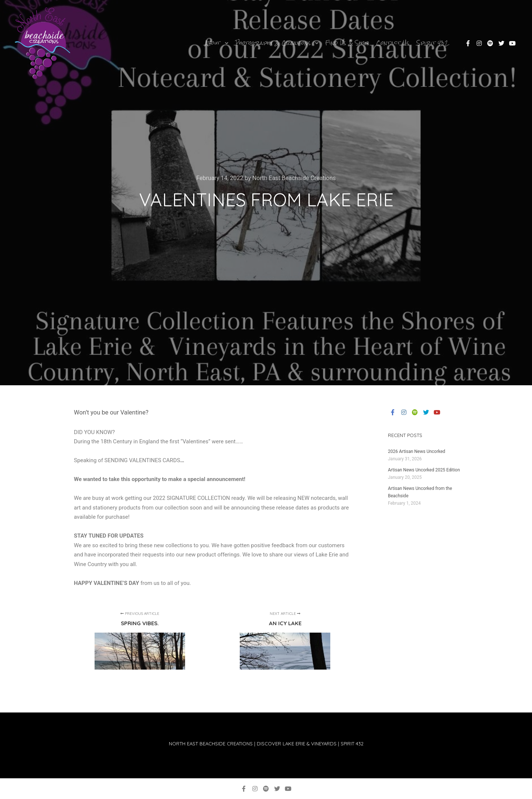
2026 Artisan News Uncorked (417, 451)
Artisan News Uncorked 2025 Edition (424, 470)
